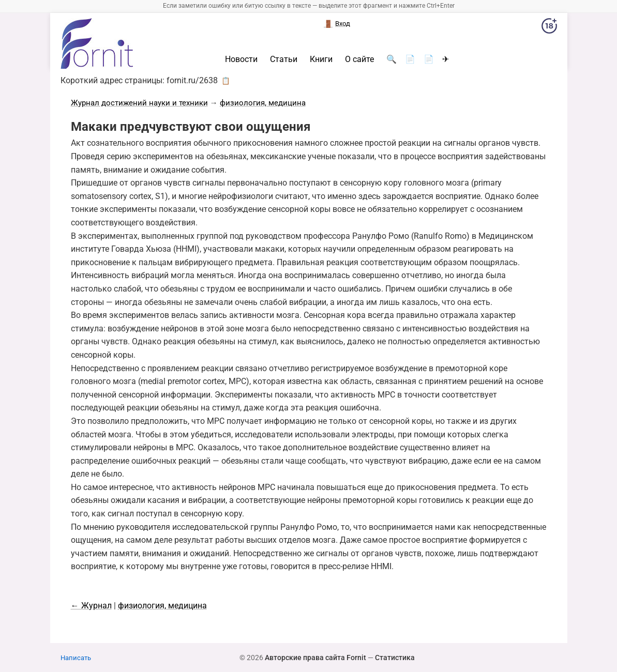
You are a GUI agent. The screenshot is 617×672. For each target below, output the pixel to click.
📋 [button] (226, 81)
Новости (241, 59)
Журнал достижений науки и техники (139, 103)
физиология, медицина (263, 103)
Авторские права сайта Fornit (315, 658)
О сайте (359, 59)
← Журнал (91, 606)
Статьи (284, 59)
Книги (321, 59)
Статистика (395, 658)
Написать (76, 658)
